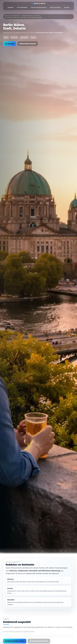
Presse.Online (37, 17)
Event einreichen (55, 7)
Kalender (11, 7)
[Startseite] (38, 3)
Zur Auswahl (10, 44)
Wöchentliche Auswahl (28, 44)
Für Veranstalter (22, 7)
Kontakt (67, 7)
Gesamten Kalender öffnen (15, 641)
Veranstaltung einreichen (39, 641)
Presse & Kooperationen (39, 7)
